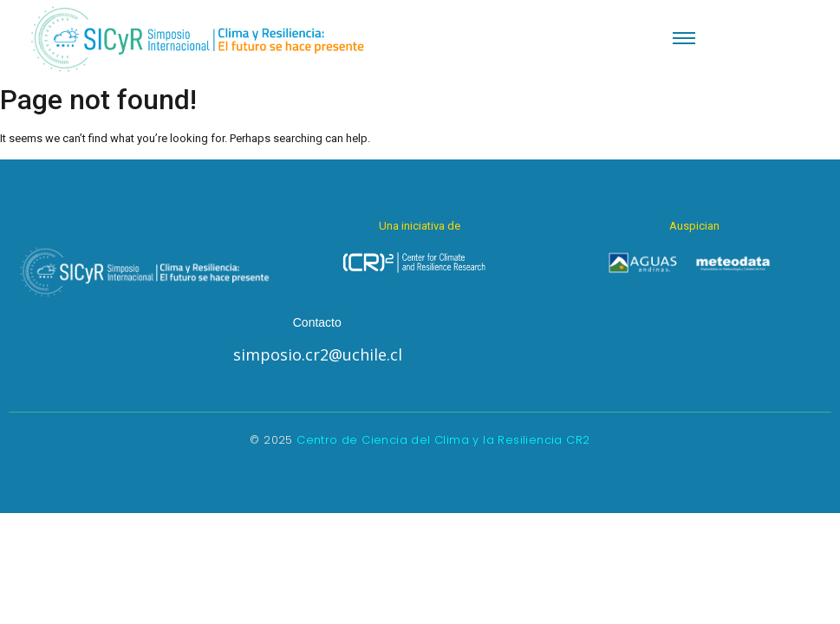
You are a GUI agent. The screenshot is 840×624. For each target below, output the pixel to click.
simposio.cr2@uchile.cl (318, 354)
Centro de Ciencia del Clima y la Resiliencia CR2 (443, 440)
